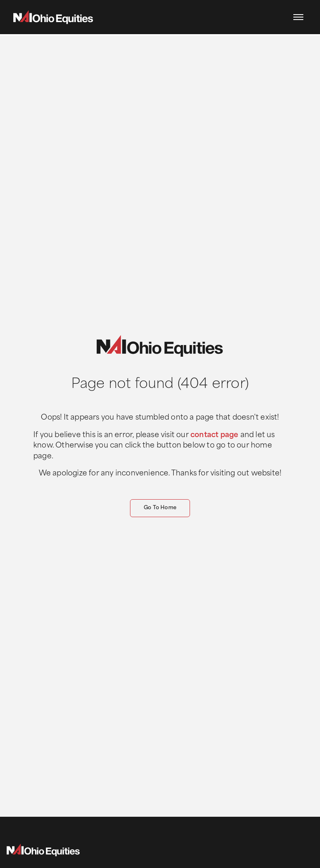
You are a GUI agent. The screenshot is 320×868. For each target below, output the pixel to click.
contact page (214, 435)
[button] (298, 17)
